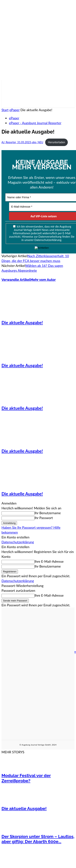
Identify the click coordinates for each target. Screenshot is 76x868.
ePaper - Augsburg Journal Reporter (35, 123)
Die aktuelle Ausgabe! (22, 322)
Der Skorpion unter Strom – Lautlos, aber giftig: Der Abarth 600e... (38, 839)
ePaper (14, 110)
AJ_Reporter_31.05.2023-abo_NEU (22, 142)
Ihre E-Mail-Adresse (49, 561)
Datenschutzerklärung (18, 542)
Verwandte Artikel (16, 280)
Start (5, 110)
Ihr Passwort (44, 518)
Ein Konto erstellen (15, 537)
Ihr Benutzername (48, 513)
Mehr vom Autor (43, 280)
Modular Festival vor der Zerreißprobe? (26, 778)
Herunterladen (57, 142)
